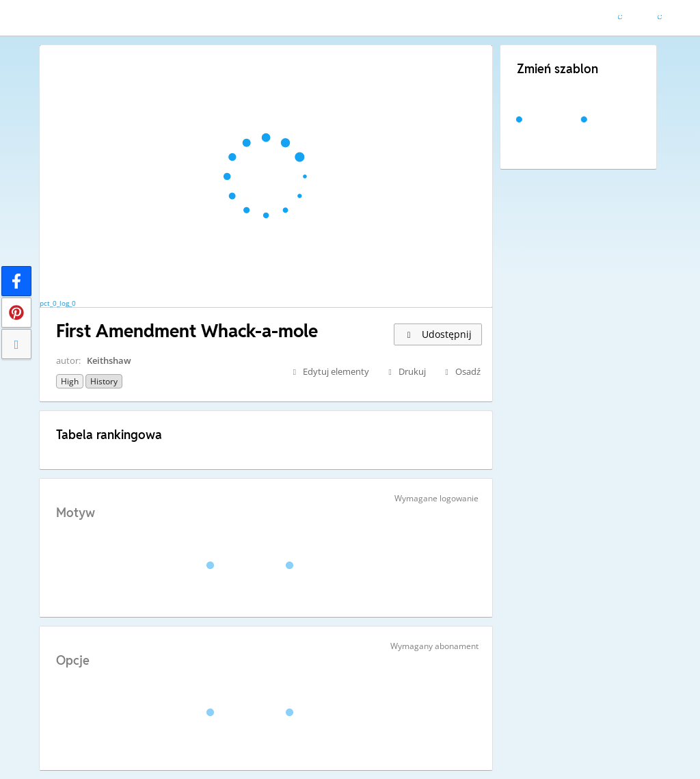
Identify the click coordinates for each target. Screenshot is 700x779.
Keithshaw (109, 360)
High (70, 381)
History (104, 381)
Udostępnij (438, 334)
